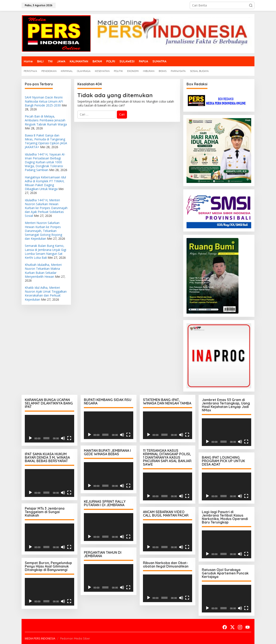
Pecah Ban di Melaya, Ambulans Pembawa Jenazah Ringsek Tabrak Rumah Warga (46, 120)
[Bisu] (63, 438)
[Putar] (30, 438)
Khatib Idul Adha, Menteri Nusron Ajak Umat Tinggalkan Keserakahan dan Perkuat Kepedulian (46, 293)
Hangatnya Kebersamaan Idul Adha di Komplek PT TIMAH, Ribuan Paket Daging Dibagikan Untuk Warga (45, 183)
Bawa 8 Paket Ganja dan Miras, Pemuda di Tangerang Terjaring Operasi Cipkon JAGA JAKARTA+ (46, 141)
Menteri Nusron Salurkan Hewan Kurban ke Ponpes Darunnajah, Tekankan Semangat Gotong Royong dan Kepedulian (43, 231)
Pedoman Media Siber (75, 638)
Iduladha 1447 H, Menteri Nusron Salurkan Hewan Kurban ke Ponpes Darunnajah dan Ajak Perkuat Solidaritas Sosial (46, 208)
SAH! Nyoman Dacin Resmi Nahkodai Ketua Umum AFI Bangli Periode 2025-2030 (44, 101)
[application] (49, 429)
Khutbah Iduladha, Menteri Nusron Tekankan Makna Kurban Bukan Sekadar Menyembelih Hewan (43, 271)
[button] (251, 5)
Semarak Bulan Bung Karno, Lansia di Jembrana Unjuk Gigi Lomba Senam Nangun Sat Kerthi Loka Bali (45, 252)
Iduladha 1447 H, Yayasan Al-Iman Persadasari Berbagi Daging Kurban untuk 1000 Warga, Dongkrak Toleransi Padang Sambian (45, 162)
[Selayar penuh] (69, 438)
